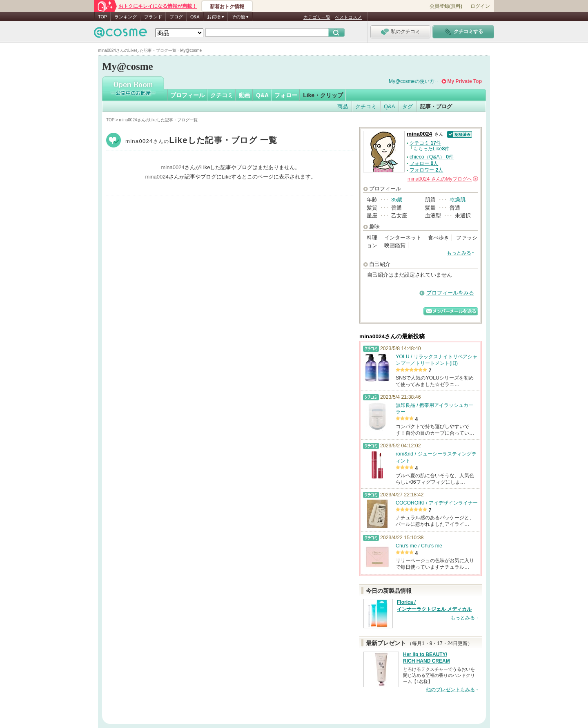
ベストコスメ (348, 17)
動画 (245, 95)
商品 (343, 106)
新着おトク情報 (227, 7)
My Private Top (465, 81)
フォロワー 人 (426, 170)
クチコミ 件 (425, 143)
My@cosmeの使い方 (412, 81)
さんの (443, 179)
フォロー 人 (424, 163)
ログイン (480, 6)
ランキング (126, 17)
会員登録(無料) (446, 6)
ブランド (153, 17)
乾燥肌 (458, 200)
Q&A (195, 17)
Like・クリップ (323, 95)
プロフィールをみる (450, 293)
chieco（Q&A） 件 (432, 157)
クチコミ (222, 95)
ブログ (176, 17)
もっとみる (459, 253)
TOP (102, 17)
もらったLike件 (432, 149)
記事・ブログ (436, 106)
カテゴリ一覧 (317, 17)
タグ (408, 106)
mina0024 (202, 141)
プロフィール (187, 95)
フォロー (286, 95)
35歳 (397, 200)
